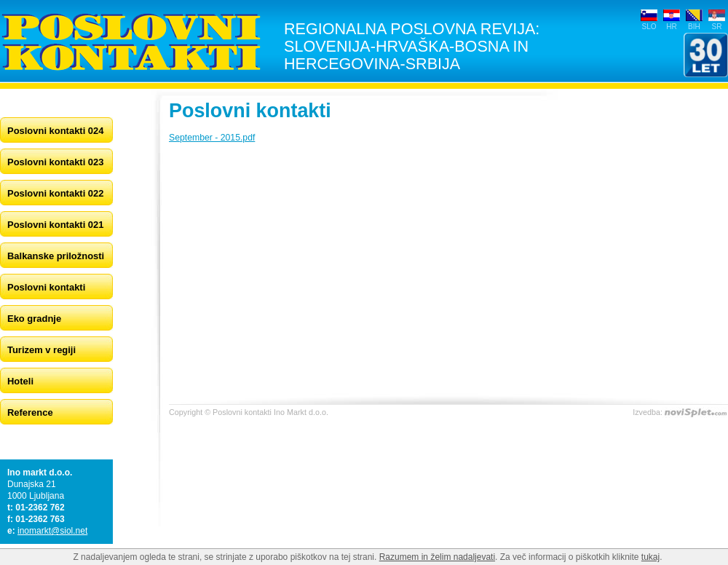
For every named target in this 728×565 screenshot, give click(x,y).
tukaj (650, 557)
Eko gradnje (34, 319)
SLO (649, 27)
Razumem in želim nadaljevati (437, 557)
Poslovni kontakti (46, 287)
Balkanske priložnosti (56, 256)
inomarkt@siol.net (52, 531)
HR (672, 27)
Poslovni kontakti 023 (55, 162)
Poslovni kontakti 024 (55, 131)
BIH (694, 27)
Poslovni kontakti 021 (55, 225)
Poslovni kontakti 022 (55, 193)
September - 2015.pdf (212, 138)
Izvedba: (648, 412)
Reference (30, 412)
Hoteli (20, 381)
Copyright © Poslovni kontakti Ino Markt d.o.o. (249, 412)
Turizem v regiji (41, 350)
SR (716, 27)
